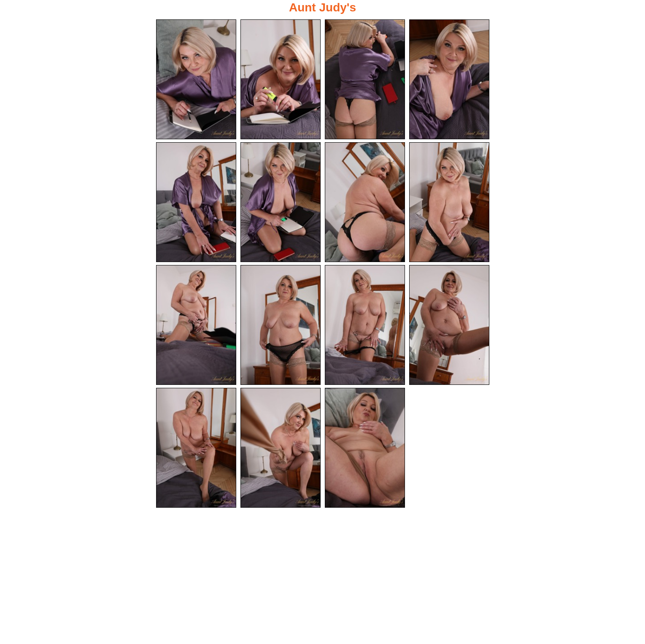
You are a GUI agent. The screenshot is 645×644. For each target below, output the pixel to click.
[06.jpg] (281, 202)
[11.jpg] (365, 325)
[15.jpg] (365, 448)
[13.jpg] (196, 448)
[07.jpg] (365, 202)
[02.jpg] (281, 79)
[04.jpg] (449, 79)
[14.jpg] (281, 448)
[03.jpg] (365, 79)
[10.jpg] (281, 325)
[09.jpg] (196, 325)
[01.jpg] (196, 79)
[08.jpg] (449, 202)
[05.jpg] (196, 202)
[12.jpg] (449, 325)
